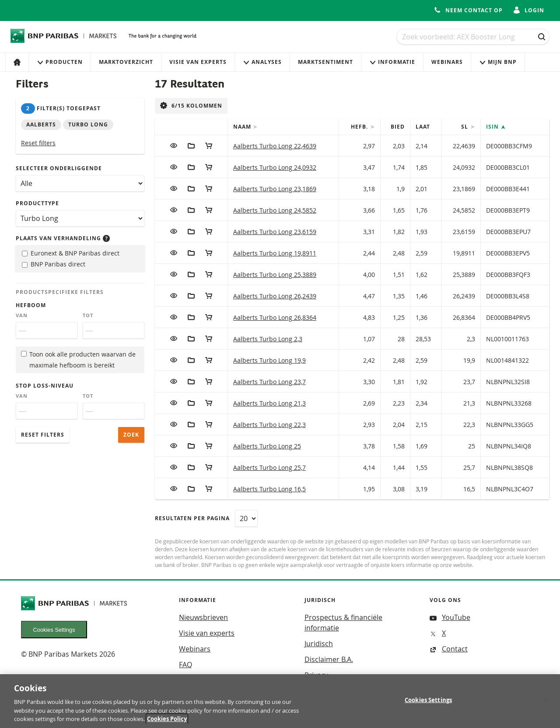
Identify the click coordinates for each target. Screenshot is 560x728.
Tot (88, 315)
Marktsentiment (325, 62)
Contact (449, 649)
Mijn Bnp (498, 62)
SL (465, 127)
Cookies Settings (54, 630)
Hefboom (31, 305)
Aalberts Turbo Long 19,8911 (275, 253)
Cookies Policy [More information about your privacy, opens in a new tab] (167, 724)
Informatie (392, 62)
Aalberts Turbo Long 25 (267, 446)
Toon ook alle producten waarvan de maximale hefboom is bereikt (78, 360)
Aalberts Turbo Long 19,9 (269, 360)
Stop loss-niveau (45, 386)
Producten (60, 62)
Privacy (316, 675)
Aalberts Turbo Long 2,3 (268, 339)
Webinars (447, 62)
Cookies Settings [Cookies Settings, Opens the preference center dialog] (428, 704)
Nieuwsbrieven (203, 617)
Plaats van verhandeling (63, 238)
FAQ (185, 665)
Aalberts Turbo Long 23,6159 (275, 232)
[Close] (546, 704)
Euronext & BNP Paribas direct (71, 253)
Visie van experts (198, 62)
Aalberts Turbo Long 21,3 (269, 403)
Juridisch (319, 644)
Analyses (262, 62)
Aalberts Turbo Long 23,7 (269, 382)
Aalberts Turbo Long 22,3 (269, 425)
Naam (243, 127)
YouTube (450, 617)
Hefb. (360, 127)
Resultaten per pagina (192, 518)
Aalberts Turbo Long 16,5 (269, 489)
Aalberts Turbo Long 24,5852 (275, 210)
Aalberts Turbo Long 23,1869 (275, 189)
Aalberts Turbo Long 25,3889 (275, 275)
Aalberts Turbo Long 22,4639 (275, 146)
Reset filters (38, 143)
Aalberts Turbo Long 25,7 (269, 467)
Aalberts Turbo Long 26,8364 (275, 317)
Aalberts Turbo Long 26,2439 (275, 296)
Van (22, 315)
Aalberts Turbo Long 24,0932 (275, 167)
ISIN (493, 127)
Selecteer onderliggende (59, 168)
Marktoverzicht (126, 62)
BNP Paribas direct (54, 264)
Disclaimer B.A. (329, 659)
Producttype (37, 203)
